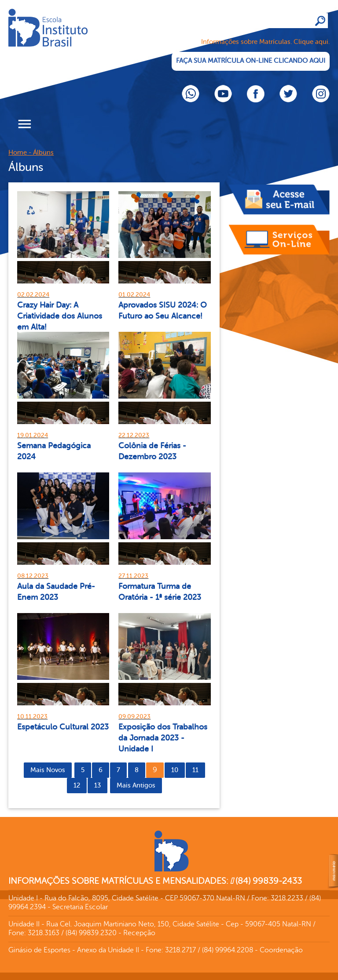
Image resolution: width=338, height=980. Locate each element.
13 (97, 786)
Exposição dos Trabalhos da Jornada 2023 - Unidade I (163, 738)
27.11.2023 (133, 576)
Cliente (74, 42)
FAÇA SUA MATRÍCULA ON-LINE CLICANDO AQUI (251, 61)
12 (77, 786)
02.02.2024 (33, 295)
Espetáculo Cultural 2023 (63, 727)
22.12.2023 (134, 435)
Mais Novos (48, 770)
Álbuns (43, 153)
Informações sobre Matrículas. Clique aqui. (265, 42)
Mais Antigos (136, 786)
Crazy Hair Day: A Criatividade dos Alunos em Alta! (60, 316)
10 (175, 770)
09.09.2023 (134, 717)
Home (18, 153)
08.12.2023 (33, 576)
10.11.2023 (32, 717)
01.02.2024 (134, 295)
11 (195, 770)
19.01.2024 (33, 435)
